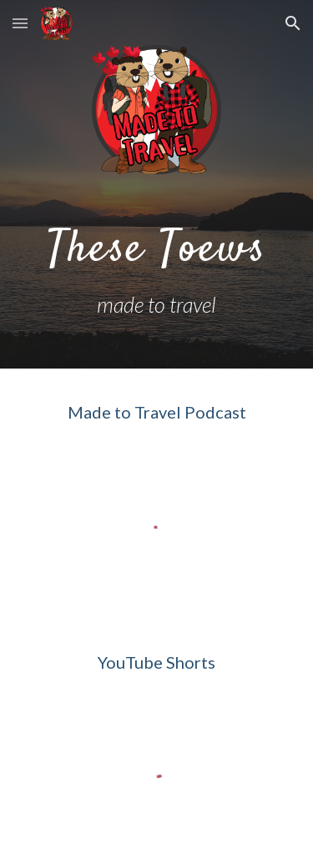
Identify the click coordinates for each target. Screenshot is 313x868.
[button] (20, 23)
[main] (157, 269)
